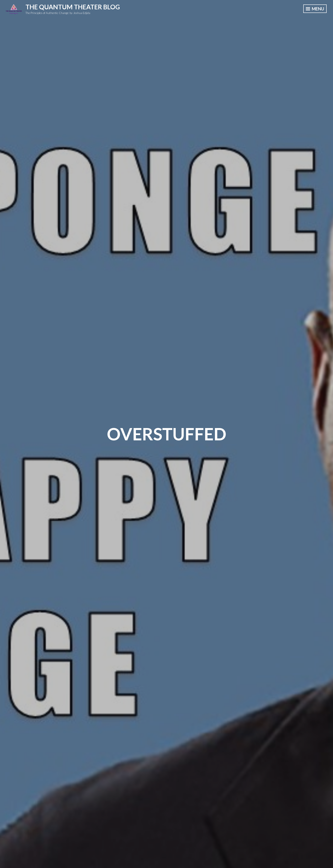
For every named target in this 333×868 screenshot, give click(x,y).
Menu (315, 9)
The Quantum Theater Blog (73, 7)
